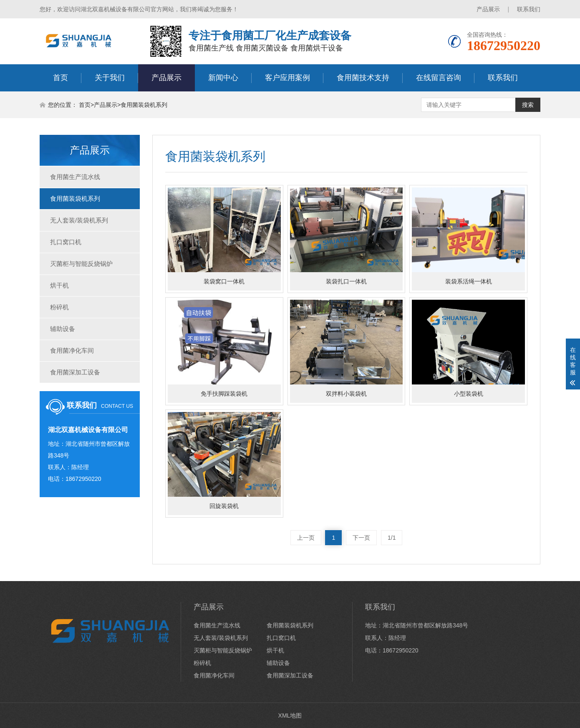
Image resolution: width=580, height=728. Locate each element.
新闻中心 (223, 78)
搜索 (528, 105)
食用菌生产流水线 (75, 177)
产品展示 (488, 9)
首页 (61, 78)
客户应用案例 (287, 78)
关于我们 (110, 78)
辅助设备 (63, 329)
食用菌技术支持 (363, 78)
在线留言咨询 (439, 78)
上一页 (306, 538)
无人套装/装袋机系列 (79, 220)
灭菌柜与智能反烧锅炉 (81, 264)
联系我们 (529, 9)
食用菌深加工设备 (75, 372)
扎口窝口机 (66, 242)
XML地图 (290, 715)
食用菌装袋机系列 (144, 105)
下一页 (361, 538)
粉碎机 (59, 307)
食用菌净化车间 (72, 350)
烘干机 (59, 285)
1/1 (392, 538)
